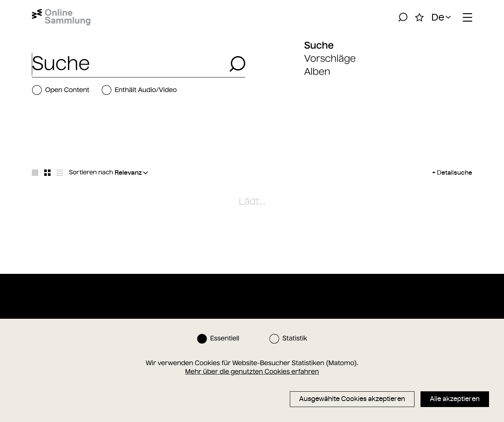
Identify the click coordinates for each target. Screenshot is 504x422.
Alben (317, 72)
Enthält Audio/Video (139, 90)
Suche (319, 45)
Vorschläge (330, 59)
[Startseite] (61, 17)
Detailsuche (455, 172)
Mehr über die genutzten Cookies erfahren (252, 371)
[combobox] (128, 64)
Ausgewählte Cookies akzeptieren (352, 399)
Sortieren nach (91, 172)
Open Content (61, 90)
